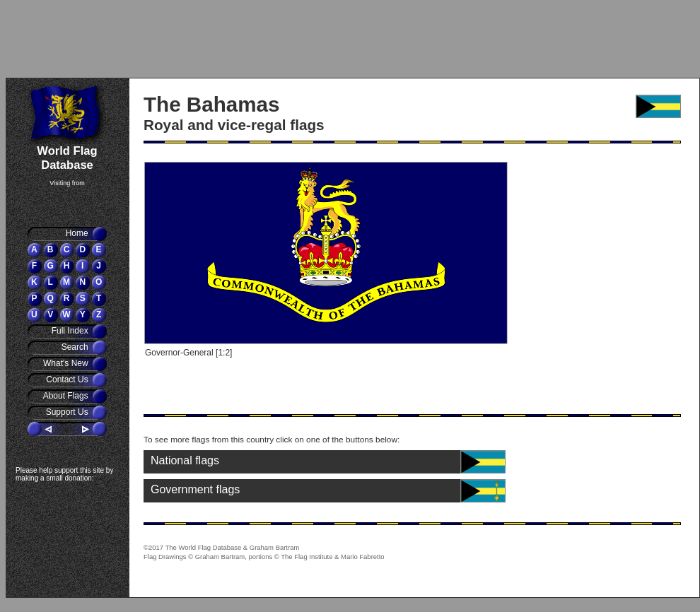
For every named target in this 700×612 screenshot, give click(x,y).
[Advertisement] (88, 39)
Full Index (71, 331)
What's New (67, 363)
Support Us (68, 412)
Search (76, 347)
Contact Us (68, 379)
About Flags (67, 396)
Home (78, 233)
